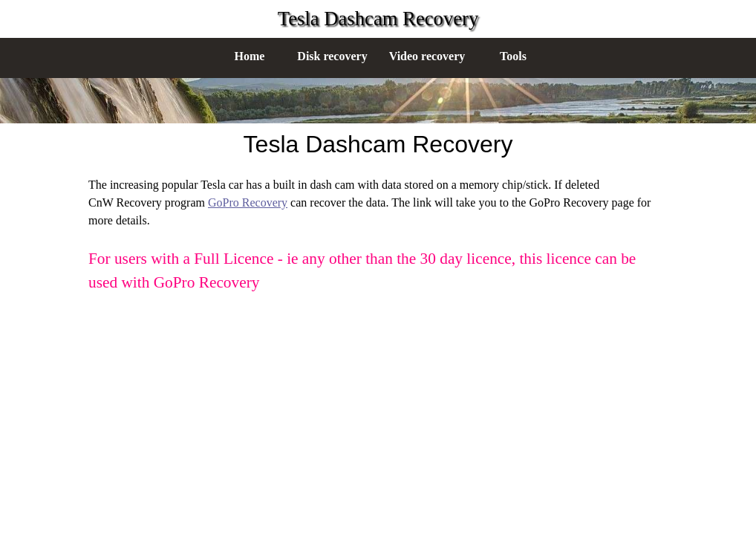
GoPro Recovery (248, 202)
